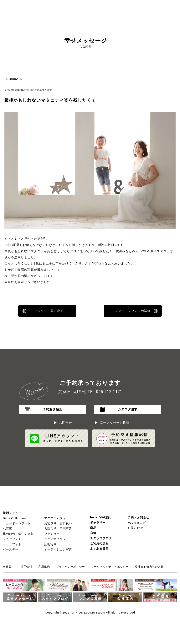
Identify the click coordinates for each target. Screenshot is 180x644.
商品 (93, 528)
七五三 (8, 529)
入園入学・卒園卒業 (58, 529)
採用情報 (26, 567)
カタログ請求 (128, 409)
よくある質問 (99, 549)
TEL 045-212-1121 (105, 392)
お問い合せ (135, 528)
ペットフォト (12, 544)
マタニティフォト (57, 518)
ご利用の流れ (99, 543)
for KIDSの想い (101, 517)
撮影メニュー (12, 513)
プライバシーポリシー (70, 567)
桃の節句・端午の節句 (18, 534)
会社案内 (9, 567)
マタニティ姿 (40, 251)
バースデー (11, 549)
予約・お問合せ (138, 517)
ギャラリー (98, 523)
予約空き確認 (53, 409)
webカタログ (137, 523)
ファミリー (52, 534)
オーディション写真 (58, 549)
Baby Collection (14, 518)
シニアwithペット (57, 539)
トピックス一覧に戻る (47, 311)
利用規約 (44, 567)
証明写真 (50, 544)
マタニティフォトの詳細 (133, 311)
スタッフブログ (101, 538)
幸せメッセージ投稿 (115, 423)
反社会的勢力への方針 (149, 567)
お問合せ (65, 423)
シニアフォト (12, 539)
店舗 (93, 533)
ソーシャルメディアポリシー (110, 567)
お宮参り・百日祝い (58, 523)
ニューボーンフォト (17, 523)
